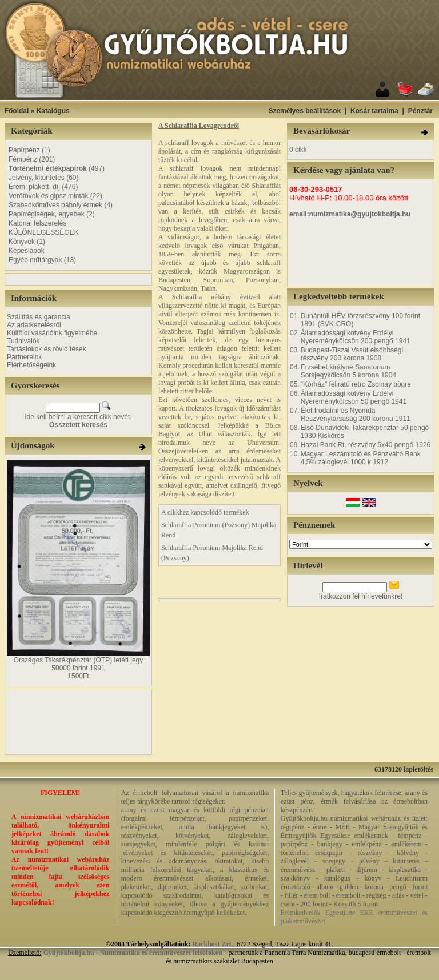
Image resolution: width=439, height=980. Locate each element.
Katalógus (53, 111)
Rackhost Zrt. (213, 944)
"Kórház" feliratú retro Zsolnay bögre (356, 384)
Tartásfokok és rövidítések (47, 349)
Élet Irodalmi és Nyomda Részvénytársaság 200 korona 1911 (356, 415)
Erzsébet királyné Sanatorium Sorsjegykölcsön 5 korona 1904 (348, 371)
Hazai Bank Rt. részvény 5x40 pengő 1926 (366, 445)
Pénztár (420, 111)
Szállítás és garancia (39, 317)
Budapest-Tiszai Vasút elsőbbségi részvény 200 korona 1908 (352, 354)
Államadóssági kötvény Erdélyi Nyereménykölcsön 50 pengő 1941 (354, 397)
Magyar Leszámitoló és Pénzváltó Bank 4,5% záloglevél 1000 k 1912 (361, 458)
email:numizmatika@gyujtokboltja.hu (350, 214)
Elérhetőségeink (31, 365)
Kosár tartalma (374, 111)
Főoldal (17, 111)
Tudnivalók (23, 341)
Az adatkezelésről (34, 325)
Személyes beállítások (304, 111)
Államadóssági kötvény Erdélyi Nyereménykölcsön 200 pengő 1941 (356, 337)
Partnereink (24, 357)
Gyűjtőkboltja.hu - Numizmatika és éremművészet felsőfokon (133, 953)
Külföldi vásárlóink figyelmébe (52, 333)
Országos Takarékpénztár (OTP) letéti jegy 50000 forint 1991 (79, 664)
